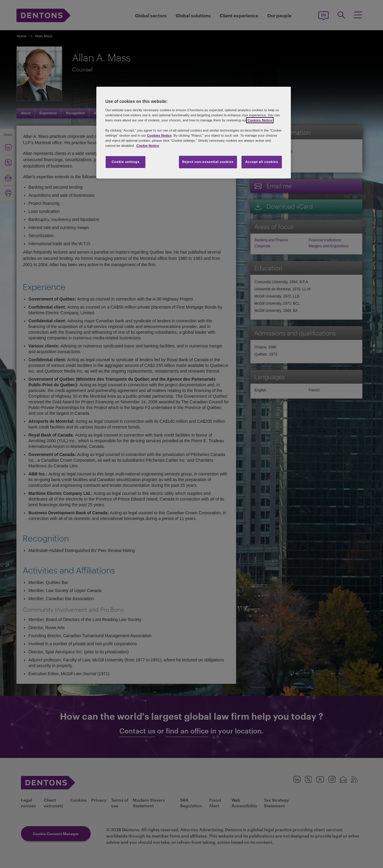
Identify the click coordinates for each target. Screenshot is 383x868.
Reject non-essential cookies (208, 162)
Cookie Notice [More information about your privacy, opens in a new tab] (148, 146)
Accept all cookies (262, 162)
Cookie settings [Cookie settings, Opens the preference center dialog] (126, 162)
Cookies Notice (260, 120)
